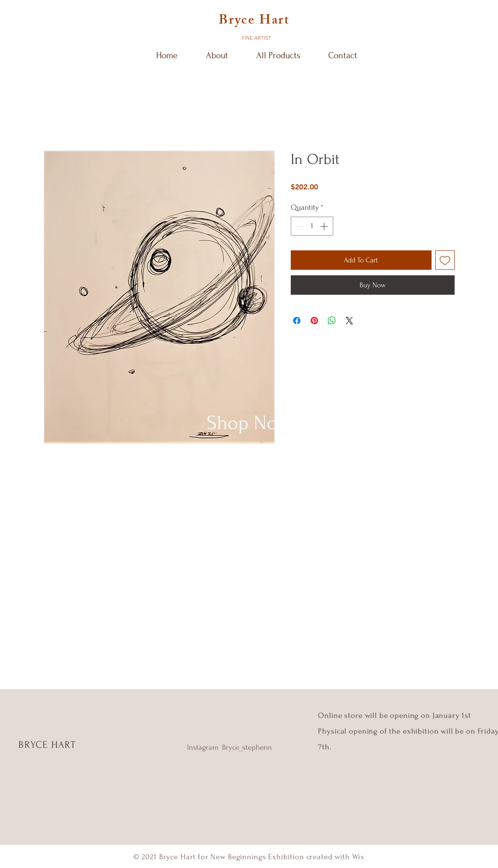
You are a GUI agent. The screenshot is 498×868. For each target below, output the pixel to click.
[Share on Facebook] (297, 321)
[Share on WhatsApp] (332, 321)
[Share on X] (349, 321)
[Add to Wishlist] (445, 260)
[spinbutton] (312, 226)
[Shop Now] (249, 423)
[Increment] (325, 226)
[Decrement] (299, 226)
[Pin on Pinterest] (314, 321)
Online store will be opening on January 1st (396, 715)
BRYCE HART (47, 745)
